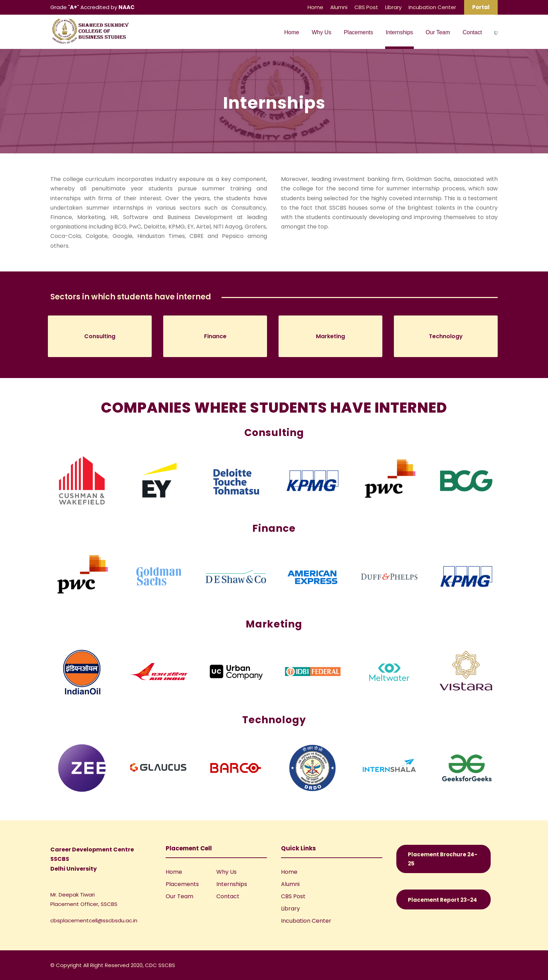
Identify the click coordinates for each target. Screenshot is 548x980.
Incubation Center (432, 7)
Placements (359, 32)
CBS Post (366, 7)
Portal (481, 7)
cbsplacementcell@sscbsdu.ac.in (94, 920)
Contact (472, 32)
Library (393, 7)
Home (315, 7)
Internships (399, 32)
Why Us (322, 32)
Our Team (438, 32)
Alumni (339, 7)
